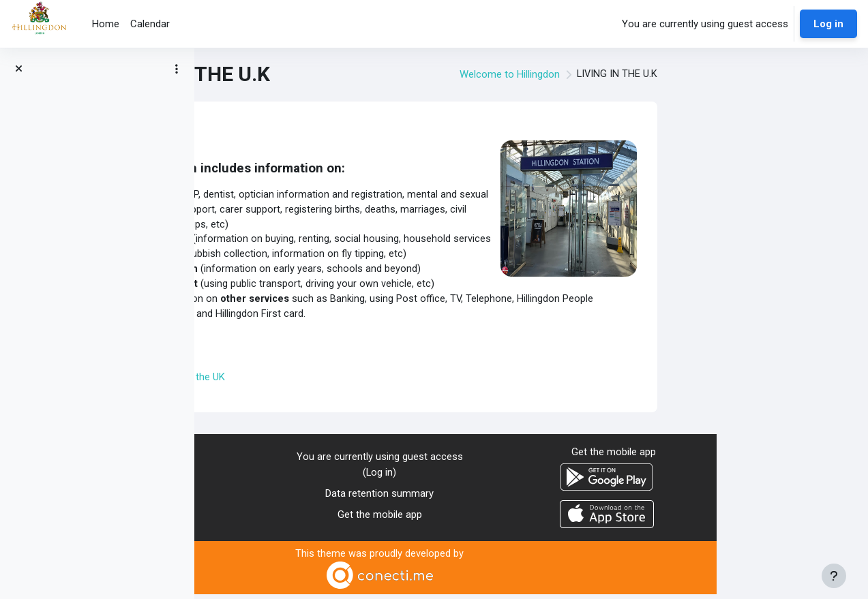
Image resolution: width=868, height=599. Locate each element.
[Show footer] (834, 576)
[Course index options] (177, 69)
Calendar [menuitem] (150, 24)
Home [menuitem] (106, 24)
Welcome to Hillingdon (660, 74)
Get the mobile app (531, 519)
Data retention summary (532, 498)
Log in (828, 24)
